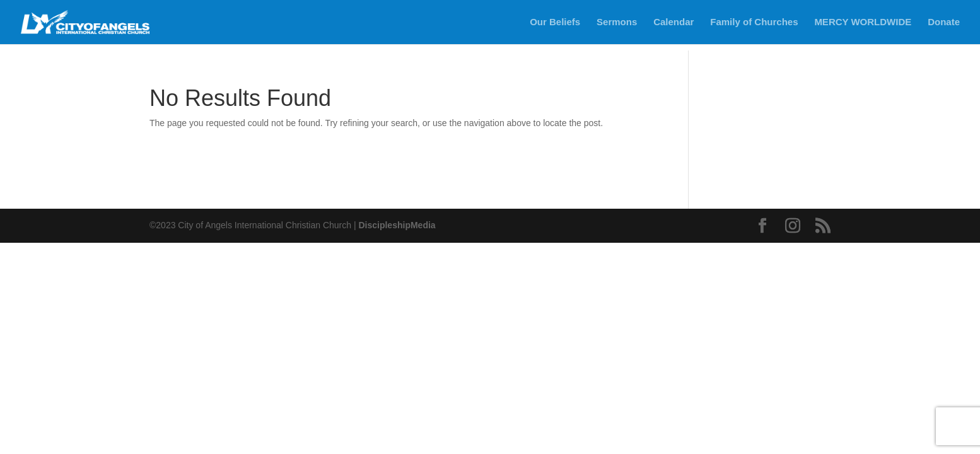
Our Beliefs (555, 22)
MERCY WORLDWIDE (863, 22)
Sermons (617, 22)
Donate (944, 22)
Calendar (674, 22)
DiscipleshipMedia (397, 225)
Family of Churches (754, 22)
